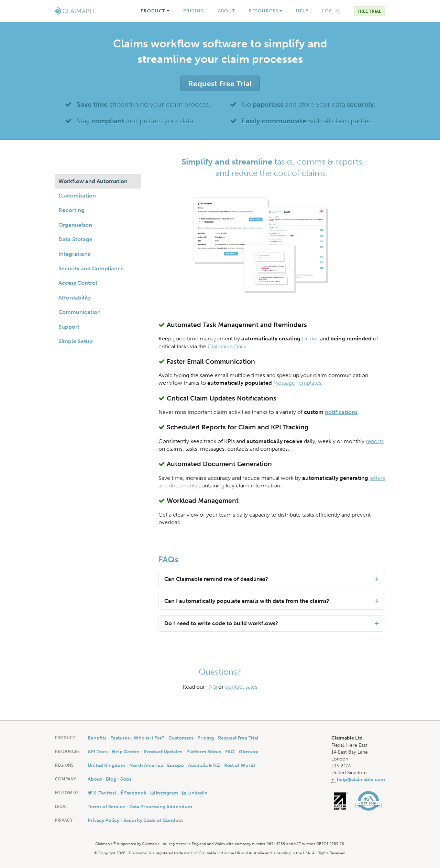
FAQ (212, 687)
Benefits (97, 738)
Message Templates (297, 383)
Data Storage (75, 239)
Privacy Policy (103, 820)
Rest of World (240, 765)
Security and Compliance (91, 268)
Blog (111, 779)
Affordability (75, 298)
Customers (181, 738)
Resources (266, 11)
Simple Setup (76, 341)
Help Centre (126, 752)
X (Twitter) (102, 793)
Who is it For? (149, 738)
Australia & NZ (204, 765)
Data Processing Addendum (161, 807)
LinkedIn (195, 793)
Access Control (78, 283)
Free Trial (369, 11)
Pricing (194, 11)
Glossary (249, 752)
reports (375, 441)
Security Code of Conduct (153, 820)
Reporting (71, 210)
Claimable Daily (227, 346)
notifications (341, 412)
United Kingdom (106, 765)
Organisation (75, 225)
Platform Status (204, 752)
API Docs (98, 752)
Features (120, 738)
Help (302, 11)
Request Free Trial (220, 84)
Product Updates (163, 752)
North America (146, 765)
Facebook (133, 793)
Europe (175, 765)
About (227, 11)
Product (155, 11)
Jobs (126, 779)
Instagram (164, 793)
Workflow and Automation (93, 181)
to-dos (310, 339)
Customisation (77, 196)
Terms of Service (106, 807)
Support (69, 327)
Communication (80, 312)
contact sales (241, 687)
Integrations (74, 254)
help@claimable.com (361, 779)
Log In (331, 11)
